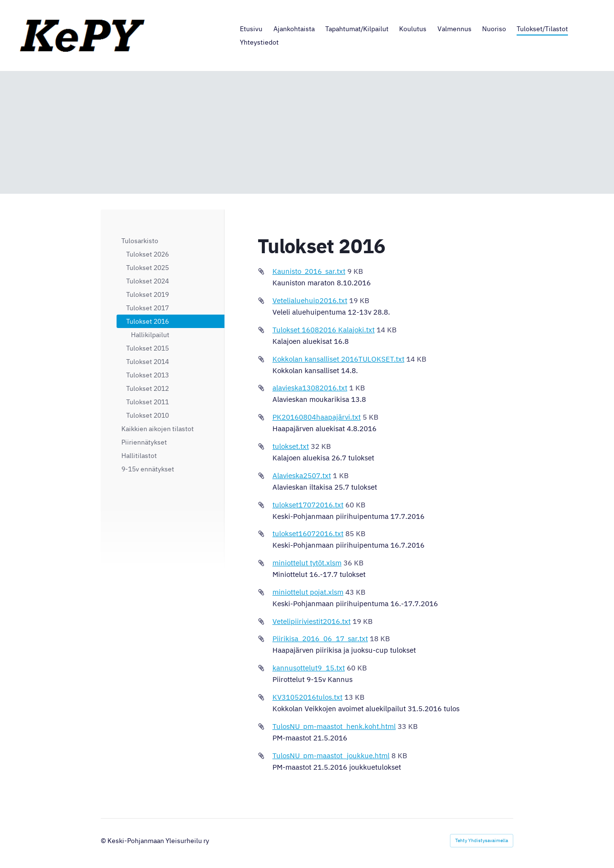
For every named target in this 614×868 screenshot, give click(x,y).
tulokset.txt (291, 446)
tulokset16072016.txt (308, 534)
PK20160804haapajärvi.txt (317, 417)
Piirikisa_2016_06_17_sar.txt (320, 639)
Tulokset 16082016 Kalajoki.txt (324, 330)
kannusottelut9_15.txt (309, 668)
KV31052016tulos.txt (307, 697)
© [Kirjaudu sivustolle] (104, 841)
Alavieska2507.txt (302, 475)
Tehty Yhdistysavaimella (482, 840)
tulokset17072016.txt (308, 505)
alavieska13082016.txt (310, 388)
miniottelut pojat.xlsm (308, 592)
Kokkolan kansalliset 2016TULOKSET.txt (338, 359)
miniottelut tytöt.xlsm (307, 563)
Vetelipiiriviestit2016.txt (312, 621)
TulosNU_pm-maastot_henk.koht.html (334, 726)
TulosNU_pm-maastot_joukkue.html (331, 756)
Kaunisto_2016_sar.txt (309, 271)
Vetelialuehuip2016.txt (310, 300)
